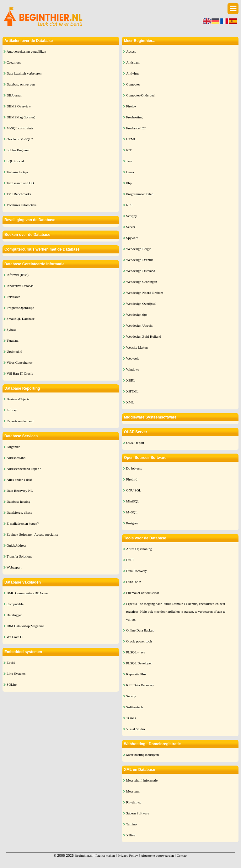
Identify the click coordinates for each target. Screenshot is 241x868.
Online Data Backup (140, 630)
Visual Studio (136, 729)
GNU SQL (134, 490)
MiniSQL (133, 501)
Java (129, 161)
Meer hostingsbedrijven (142, 755)
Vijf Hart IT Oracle (20, 373)
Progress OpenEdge (20, 308)
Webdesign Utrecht (139, 325)
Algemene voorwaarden (157, 855)
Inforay (12, 410)
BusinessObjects (18, 399)
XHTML (132, 391)
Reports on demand (20, 421)
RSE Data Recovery (140, 685)
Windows (133, 369)
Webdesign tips (137, 314)
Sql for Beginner (18, 150)
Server (131, 227)
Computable (15, 604)
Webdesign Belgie (139, 249)
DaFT (130, 560)
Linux (130, 172)
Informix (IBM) (18, 275)
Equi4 (11, 663)
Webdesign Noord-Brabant (145, 293)
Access (131, 51)
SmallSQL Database (21, 319)
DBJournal (14, 95)
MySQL (132, 512)
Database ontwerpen (21, 84)
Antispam (133, 62)
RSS (129, 205)
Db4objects (134, 468)
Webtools (133, 358)
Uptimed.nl (14, 351)
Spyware (132, 238)
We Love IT (15, 637)
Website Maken (137, 347)
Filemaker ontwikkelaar (143, 593)
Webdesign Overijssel (141, 304)
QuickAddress (16, 545)
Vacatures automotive (21, 205)
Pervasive (13, 297)
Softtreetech (134, 707)
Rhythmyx (133, 802)
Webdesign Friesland (141, 271)
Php (129, 183)
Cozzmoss (14, 62)
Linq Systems (16, 673)
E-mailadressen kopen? (23, 523)
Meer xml (133, 791)
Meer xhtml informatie (142, 780)
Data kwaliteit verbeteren (24, 73)
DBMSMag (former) (21, 117)
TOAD (131, 718)
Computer (133, 84)
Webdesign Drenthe (140, 260)
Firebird (132, 479)
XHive (131, 835)
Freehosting (134, 117)
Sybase (11, 330)
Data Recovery (137, 571)
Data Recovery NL (20, 491)
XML (130, 402)
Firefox (131, 106)
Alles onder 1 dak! (19, 480)
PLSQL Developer (139, 663)
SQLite (12, 684)
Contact (182, 855)
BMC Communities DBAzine (27, 593)
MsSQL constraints (20, 128)
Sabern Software (138, 813)
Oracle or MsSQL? (20, 139)
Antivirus (133, 73)
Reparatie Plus (136, 674)
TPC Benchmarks (19, 194)
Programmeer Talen (140, 194)
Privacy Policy (128, 855)
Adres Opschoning (139, 549)
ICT (129, 150)
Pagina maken (105, 855)
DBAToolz (134, 582)
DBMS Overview (19, 106)
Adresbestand (16, 458)
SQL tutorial (15, 161)
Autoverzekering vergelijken (26, 51)
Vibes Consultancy (20, 362)
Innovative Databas (20, 286)
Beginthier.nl (84, 855)
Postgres (132, 523)
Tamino (131, 824)
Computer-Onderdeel (141, 95)
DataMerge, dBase (19, 512)
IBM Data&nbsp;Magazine (25, 626)
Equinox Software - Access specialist (32, 534)
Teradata (13, 340)
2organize (13, 447)
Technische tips (17, 172)
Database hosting (18, 502)
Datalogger (14, 615)
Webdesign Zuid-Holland (144, 336)
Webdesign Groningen (142, 282)
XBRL (131, 380)
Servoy (131, 696)
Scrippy (131, 216)
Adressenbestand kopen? (24, 469)
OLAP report (135, 443)
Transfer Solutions (19, 556)
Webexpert (14, 567)
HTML (131, 139)
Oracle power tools (139, 641)
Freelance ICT (136, 128)
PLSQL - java (136, 652)
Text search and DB (20, 183)
